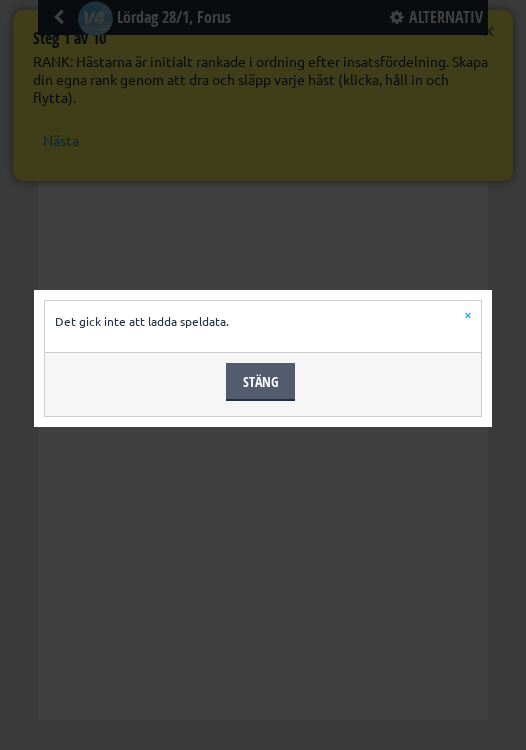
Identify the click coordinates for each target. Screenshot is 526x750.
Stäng (261, 381)
